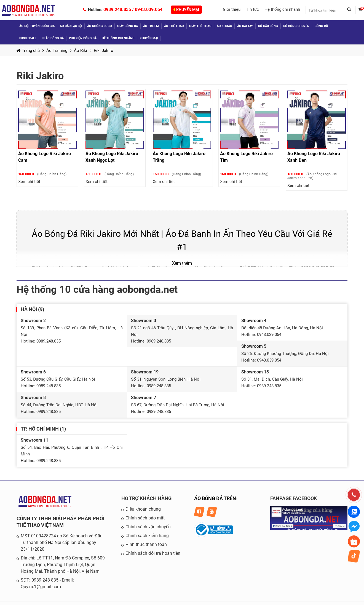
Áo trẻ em (151, 26)
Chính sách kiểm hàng (147, 536)
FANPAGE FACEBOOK (294, 498)
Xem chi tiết (29, 182)
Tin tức (252, 9)
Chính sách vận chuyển (148, 527)
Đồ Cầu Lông (268, 26)
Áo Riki (81, 51)
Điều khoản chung (143, 509)
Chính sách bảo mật (145, 518)
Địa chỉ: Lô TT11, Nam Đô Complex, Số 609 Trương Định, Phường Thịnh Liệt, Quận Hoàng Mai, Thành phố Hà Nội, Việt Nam (63, 565)
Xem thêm (182, 263)
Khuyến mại (186, 10)
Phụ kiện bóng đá (83, 38)
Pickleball (28, 38)
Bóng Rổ (321, 26)
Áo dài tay (245, 26)
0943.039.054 (149, 10)
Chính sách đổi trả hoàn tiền (153, 553)
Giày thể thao (200, 26)
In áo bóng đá (53, 38)
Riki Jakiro (104, 51)
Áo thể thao (174, 26)
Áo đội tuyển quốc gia (37, 26)
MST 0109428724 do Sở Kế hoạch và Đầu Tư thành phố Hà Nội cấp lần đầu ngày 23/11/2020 (62, 542)
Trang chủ (28, 51)
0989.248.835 (117, 10)
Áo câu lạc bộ (71, 26)
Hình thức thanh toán (146, 544)
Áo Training (57, 51)
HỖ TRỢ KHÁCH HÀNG (146, 498)
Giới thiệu (232, 9)
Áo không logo (100, 26)
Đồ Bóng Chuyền (296, 26)
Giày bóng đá (128, 26)
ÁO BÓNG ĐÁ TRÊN (215, 498)
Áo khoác (224, 26)
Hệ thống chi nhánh (282, 9)
